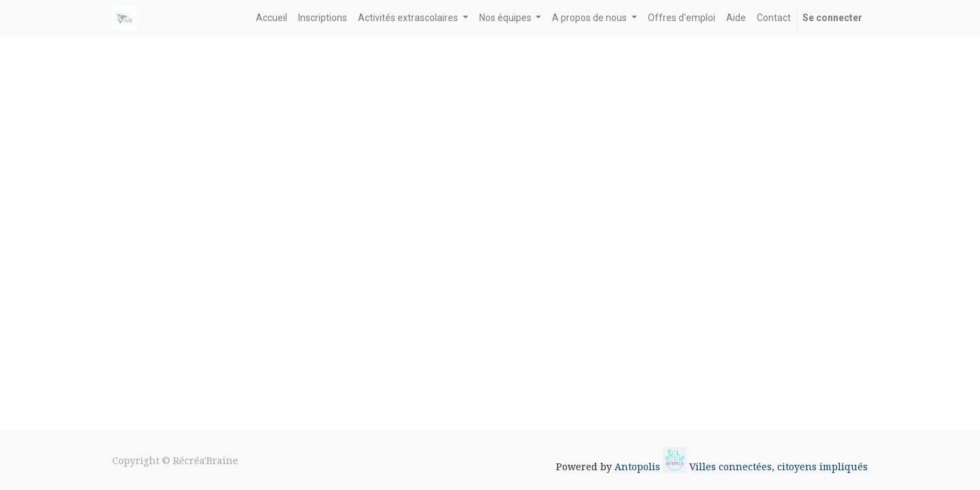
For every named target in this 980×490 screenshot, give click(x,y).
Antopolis (639, 467)
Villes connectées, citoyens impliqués (779, 467)
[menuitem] (272, 18)
